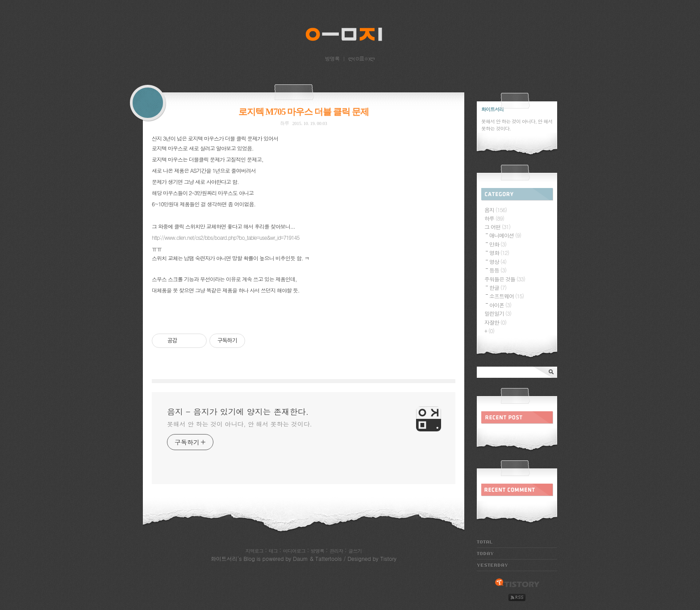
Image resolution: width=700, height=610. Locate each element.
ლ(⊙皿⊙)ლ (362, 58)
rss (517, 597)
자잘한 (495, 322)
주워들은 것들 (505, 279)
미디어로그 (294, 551)
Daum (300, 558)
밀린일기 (498, 313)
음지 (496, 210)
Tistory (388, 558)
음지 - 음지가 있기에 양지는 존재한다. (350, 36)
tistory (517, 583)
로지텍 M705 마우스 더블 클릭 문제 (304, 112)
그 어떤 (497, 227)
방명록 (332, 58)
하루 (284, 123)
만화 (498, 244)
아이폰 (500, 305)
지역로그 (254, 551)
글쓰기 (355, 551)
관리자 (336, 551)
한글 (498, 287)
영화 (499, 253)
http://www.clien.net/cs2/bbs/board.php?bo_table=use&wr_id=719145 (226, 237)
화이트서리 (224, 558)
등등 (498, 270)
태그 (273, 551)
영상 (498, 261)
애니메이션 (505, 235)
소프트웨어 (506, 296)
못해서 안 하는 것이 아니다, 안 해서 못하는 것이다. (240, 424)
